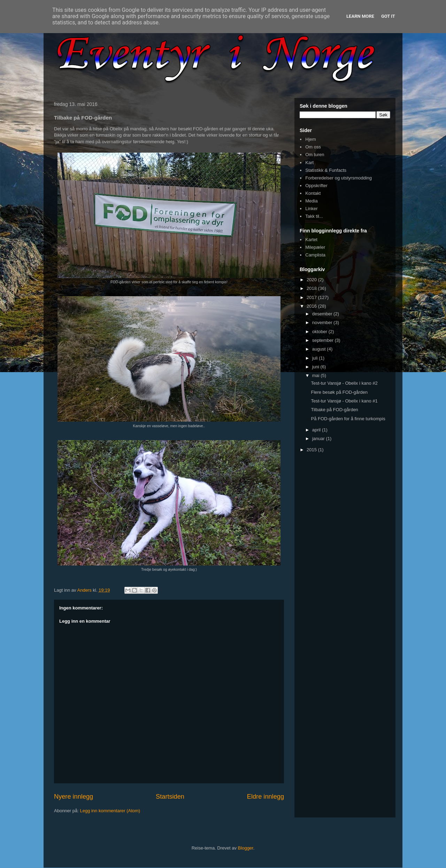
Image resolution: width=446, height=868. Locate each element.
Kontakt (313, 193)
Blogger (246, 848)
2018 (312, 288)
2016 (312, 306)
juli (316, 358)
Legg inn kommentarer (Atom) (110, 811)
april (317, 430)
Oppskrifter (316, 186)
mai (317, 375)
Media (311, 201)
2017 (312, 297)
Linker (311, 209)
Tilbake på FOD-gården (334, 410)
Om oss (313, 147)
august (320, 349)
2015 (312, 450)
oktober (320, 332)
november (323, 322)
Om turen (315, 155)
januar (319, 439)
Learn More (360, 16)
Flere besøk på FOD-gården (339, 392)
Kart (309, 163)
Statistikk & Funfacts (326, 170)
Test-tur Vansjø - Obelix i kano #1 (344, 401)
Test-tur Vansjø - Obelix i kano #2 (344, 383)
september (324, 340)
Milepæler (315, 247)
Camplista (315, 255)
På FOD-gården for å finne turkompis (348, 419)
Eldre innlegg (266, 797)
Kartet (311, 240)
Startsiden (170, 797)
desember (323, 314)
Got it (388, 16)
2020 (312, 280)
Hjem (310, 139)
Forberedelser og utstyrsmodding (339, 178)
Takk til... (314, 216)
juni (316, 367)
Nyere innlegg (74, 797)
